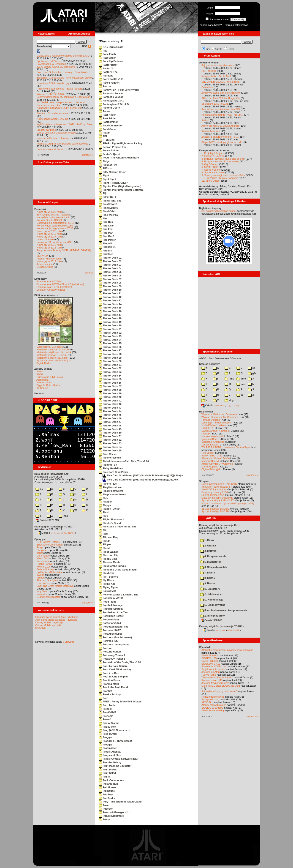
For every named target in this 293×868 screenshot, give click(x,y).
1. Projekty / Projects (213, 153)
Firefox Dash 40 (110, 397)
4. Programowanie (213, 556)
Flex (103, 516)
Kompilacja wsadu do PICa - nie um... (222, 115)
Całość (44, 533)
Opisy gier (41, 539)
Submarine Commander (50, 545)
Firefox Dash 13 (110, 300)
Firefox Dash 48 (110, 426)
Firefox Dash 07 (110, 279)
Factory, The (108, 72)
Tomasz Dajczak (211, 420)
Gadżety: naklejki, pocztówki (217, 498)
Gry (208, 49)
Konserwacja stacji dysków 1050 (55, 226)
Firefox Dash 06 (110, 276)
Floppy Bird (108, 559)
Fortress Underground (114, 644)
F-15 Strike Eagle (111, 47)
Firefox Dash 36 (110, 383)
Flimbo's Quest (110, 523)
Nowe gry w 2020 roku (49, 231)
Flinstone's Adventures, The (118, 527)
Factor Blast (108, 65)
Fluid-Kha (107, 573)
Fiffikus (105, 168)
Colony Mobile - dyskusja (49, 622)
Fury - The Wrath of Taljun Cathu (120, 802)
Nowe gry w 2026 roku (49, 212)
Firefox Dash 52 (110, 440)
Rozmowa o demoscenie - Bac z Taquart (59, 89)
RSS (87, 46)
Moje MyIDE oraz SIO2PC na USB (221, 686)
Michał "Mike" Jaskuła (214, 425)
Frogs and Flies (110, 755)
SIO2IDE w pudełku (212, 708)
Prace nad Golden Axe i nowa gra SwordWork (62, 72)
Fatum (104, 133)
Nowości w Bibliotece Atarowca (54, 138)
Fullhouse (107, 791)
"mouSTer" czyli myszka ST (217, 487)
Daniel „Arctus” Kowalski (215, 431)
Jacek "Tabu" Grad (212, 456)
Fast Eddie (107, 118)
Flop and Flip (109, 555)
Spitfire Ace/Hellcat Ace (50, 572)
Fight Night (107, 179)
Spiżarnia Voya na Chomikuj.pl (53, 360)
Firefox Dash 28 (110, 354)
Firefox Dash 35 (110, 379)
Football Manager (111, 605)
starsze (89, 273)
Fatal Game (107, 129)
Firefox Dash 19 (110, 322)
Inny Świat (42, 591)
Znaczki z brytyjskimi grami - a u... (220, 137)
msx (241, 384)
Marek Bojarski (210, 467)
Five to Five (108, 484)
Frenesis (106, 716)
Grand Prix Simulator (48, 597)
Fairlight (106, 76)
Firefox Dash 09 (110, 286)
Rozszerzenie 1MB (212, 680)
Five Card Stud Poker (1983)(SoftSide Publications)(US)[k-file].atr (144, 475)
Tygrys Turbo (209, 675)
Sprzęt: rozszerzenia (213, 495)
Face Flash (107, 54)
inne (63, 516)
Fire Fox (106, 229)
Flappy (105, 505)
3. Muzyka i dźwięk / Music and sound (223, 159)
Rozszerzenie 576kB (213, 697)
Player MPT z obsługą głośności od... (222, 142)
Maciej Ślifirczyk (210, 461)
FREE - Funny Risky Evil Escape (120, 701)
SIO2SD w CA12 (211, 664)
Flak (103, 498)
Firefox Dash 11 (110, 293)
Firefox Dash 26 (110, 347)
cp (252, 368)
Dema (231, 49)
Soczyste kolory (210, 699)
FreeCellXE (107, 712)
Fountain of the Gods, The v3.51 (120, 662)
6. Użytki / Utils (210, 167)
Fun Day (106, 794)
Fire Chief (107, 226)
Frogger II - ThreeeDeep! (115, 741)
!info (229, 379)
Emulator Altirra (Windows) (51, 290)
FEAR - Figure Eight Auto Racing (120, 143)
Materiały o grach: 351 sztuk (52, 358)
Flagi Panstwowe (111, 491)
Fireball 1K (107, 247)
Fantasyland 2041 (111, 101)
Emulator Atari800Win (49, 281)
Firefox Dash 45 (110, 415)
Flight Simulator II (111, 519)
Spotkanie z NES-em (48, 61)
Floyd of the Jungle (112, 566)
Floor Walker (108, 552)
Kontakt (39, 393)
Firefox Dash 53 (110, 443)
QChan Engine (45, 267)
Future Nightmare (111, 816)
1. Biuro (207, 540)
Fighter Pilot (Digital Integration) (120, 186)
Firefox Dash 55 (110, 450)
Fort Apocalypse (111, 634)
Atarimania (42, 380)
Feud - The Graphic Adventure (119, 158)
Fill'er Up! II (108, 197)
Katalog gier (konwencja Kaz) (52, 474)
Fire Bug (106, 222)
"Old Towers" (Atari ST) (50, 542)
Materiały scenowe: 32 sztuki (53, 349)
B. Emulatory (210, 589)
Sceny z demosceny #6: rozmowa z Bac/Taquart (64, 97)
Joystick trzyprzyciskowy (215, 683)
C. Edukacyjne (211, 594)
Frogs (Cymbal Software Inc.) (118, 759)
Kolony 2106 (44, 567)
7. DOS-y (208, 573)
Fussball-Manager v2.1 (114, 812)
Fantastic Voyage (111, 97)
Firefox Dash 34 (110, 376)
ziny (229, 400)
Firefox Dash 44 (110, 411)
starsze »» (87, 155)
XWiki (40, 374)
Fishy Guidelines (111, 468)
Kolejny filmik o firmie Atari (216, 76)
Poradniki (40, 209)
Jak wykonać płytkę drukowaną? (220, 691)
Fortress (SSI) (109, 641)
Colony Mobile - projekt (48, 625)
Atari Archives (44, 382)
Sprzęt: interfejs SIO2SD (215, 511)
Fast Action (108, 115)
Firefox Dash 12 (110, 297)
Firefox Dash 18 (110, 318)
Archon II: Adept (46, 569)
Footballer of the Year (114, 612)
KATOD (206, 434)
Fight (104, 175)
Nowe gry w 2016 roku (49, 245)
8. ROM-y (208, 578)
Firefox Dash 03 (110, 265)
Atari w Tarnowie (211, 131)
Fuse (104, 805)
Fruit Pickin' (108, 770)
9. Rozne (208, 583)
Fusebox (106, 809)
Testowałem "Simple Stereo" (217, 677)
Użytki (219, 49)
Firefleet (106, 254)
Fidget (104, 161)
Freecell (106, 709)
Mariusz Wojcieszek (213, 436)
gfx (252, 373)
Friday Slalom (109, 723)
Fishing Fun (108, 465)
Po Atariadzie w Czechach (51, 64)
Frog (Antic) (108, 734)
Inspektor (42, 594)
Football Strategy (111, 609)
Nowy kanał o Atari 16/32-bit (52, 119)
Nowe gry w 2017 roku (49, 237)
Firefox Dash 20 (110, 325)
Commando (43, 556)
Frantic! (105, 691)
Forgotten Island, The (114, 627)
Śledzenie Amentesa (213, 442)
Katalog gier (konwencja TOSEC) (54, 527)
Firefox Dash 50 (110, 433)
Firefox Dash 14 (110, 304)
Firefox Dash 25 (110, 343)
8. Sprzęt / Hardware (213, 172)
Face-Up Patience (111, 61)
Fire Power (107, 240)
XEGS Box (208, 702)
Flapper (105, 502)
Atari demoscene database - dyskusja (56, 620)
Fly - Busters (108, 577)
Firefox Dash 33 (110, 372)
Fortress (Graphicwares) (115, 637)
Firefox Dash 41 (110, 401)
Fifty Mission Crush (112, 172)
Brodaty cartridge (46, 130)
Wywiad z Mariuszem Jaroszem (219, 414)
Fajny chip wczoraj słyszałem (218, 65)
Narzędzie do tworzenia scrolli (53, 217)
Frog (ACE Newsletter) (114, 730)
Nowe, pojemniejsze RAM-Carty (219, 484)
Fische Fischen (110, 458)
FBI (103, 136)
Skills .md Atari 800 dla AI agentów (221, 98)
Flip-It (104, 541)
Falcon (105, 86)
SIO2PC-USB (209, 658)
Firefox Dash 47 (110, 422)
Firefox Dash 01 (110, 258)
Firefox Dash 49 (110, 429)
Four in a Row (109, 673)
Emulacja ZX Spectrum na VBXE (55, 242)
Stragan (204, 481)
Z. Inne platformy (213, 616)
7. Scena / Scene (211, 170)
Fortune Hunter (110, 652)
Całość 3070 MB (47, 520)
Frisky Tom (107, 727)
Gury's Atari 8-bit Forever (50, 377)
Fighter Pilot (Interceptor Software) (122, 190)
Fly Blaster (107, 580)
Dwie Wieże (43, 583)
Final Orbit (107, 211)
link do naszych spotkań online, (219, 211)
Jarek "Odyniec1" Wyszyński (217, 464)
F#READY (207, 428)
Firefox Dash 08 (110, 283)
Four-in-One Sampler (113, 677)
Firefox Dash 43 (110, 408)
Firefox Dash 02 (110, 261)
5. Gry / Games (210, 164)
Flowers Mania (109, 562)
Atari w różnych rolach (214, 705)
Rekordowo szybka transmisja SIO (221, 109)
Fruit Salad (107, 773)
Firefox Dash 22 (110, 333)
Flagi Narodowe (110, 487)
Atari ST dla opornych (49, 259)
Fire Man (106, 233)
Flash (104, 512)
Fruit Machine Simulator (115, 766)
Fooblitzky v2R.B (111, 598)
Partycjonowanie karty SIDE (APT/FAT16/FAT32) (64, 250)
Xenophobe (43, 561)
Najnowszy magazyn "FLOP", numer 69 (59, 108)
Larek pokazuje (45, 239)
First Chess (108, 454)
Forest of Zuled (110, 623)
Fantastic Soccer (111, 93)
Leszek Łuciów (210, 445)
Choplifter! (42, 550)
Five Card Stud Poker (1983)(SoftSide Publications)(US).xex (140, 480)
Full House (107, 787)
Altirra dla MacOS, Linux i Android (220, 126)
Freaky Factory (110, 694)
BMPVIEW (43, 256)
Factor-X (106, 68)
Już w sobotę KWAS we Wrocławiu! (56, 67)
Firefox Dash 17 (110, 315)
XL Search (42, 388)
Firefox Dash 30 (110, 361)
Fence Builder (109, 150)
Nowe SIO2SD (210, 661)
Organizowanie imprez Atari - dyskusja (57, 617)
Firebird (105, 251)
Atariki (40, 371)
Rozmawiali (206, 412)
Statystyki (41, 628)
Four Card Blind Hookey (115, 669)
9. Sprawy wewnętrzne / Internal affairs (223, 175)
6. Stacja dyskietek (214, 567)
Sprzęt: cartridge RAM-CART (218, 500)
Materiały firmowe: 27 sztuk (52, 355)
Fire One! (106, 236)
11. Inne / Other (210, 181)
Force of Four (109, 620)
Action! (205, 120)
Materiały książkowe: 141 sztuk (54, 352)
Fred (103, 698)
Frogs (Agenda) (110, 752)
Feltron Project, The (113, 147)
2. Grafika (208, 546)
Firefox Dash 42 (110, 404)
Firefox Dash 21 (110, 329)
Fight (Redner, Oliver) (114, 183)
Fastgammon (109, 122)
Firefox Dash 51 (110, 436)
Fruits (104, 777)
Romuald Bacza (210, 439)
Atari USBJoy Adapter (214, 489)
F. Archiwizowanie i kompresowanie (224, 610)
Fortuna (105, 648)
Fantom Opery (109, 108)
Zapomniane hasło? (211, 25)
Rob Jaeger (208, 453)
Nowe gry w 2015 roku (49, 248)
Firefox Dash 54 (110, 447)
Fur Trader (107, 798)
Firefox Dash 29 (110, 358)
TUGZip (72, 533)
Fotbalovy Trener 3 (112, 659)
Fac (103, 51)
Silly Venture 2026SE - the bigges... (221, 82)
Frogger (106, 737)
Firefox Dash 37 (110, 386)
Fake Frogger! (109, 83)
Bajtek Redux (44, 363)
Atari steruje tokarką (213, 710)
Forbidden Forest (111, 616)
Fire (103, 218)
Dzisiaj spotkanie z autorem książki (56, 133)
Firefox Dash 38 (110, 390)
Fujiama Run (108, 784)
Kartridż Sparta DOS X (49, 220)
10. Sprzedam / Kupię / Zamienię (220, 178)
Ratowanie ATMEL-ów (214, 666)
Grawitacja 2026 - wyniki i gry (53, 83)
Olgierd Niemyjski (211, 469)
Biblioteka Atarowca (46, 295)
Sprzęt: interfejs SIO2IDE (216, 509)
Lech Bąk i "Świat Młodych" (217, 423)
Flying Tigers (109, 587)
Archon (41, 578)
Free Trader (108, 705)
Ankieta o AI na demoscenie (52, 113)
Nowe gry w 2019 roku (49, 234)
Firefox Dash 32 (110, 368)
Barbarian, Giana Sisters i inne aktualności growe (64, 78)
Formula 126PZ (110, 630)
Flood (104, 548)
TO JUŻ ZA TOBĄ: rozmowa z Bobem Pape (226, 447)
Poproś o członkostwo (236, 25)
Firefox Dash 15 (110, 308)
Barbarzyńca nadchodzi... (51, 149)
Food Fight (107, 602)
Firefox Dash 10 (110, 290)
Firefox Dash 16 (110, 311)
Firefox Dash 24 (110, 340)
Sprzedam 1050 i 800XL (215, 104)
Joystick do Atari (210, 672)
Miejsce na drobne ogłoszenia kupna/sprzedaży (228, 503)
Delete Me (207, 87)
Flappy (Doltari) (110, 509)
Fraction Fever (109, 680)
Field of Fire (108, 165)
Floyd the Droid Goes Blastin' (118, 570)
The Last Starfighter (48, 580)
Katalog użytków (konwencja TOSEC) (221, 626)
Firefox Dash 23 (110, 336)
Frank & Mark (109, 684)
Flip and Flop (109, 537)
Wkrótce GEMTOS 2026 (50, 94)
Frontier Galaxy (110, 762)
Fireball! (106, 243)
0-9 (39, 489)
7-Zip (64, 533)
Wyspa (41, 575)
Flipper (105, 544)
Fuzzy (104, 819)
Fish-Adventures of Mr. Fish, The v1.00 (124, 461)
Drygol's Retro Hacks (48, 385)
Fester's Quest (109, 154)
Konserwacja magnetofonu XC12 (55, 228)
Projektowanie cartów (213, 669)
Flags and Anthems (112, 494)
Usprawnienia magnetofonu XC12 (56, 223)
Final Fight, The (110, 201)
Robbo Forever (45, 564)
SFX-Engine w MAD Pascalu (53, 215)
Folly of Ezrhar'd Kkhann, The (118, 595)
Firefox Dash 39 (110, 393)
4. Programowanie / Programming (220, 161)
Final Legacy (108, 208)
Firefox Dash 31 (110, 365)
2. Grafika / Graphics (213, 156)
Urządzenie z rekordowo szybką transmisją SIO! (63, 56)
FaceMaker (107, 58)
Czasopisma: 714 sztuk (50, 347)
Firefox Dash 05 (110, 272)
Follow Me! (107, 591)
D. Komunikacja (212, 600)
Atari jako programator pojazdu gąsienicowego (62, 144)
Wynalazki (205, 647)
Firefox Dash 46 (110, 418)
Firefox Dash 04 (110, 268)
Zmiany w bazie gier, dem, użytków (221, 93)
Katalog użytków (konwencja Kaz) (219, 525)
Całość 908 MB (212, 620)
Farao (104, 111)
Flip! (103, 534)
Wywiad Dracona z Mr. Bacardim (220, 417)
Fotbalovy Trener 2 (112, 655)
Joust (40, 553)
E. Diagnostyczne (213, 605)
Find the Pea (108, 215)
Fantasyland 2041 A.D (114, 104)
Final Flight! (108, 204)
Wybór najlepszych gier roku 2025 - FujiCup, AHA (64, 124)
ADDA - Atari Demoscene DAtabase (220, 358)
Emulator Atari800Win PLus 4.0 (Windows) (60, 284)
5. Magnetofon (211, 562)
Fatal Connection (111, 126)
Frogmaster (108, 748)
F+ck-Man (107, 140)
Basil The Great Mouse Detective (55, 586)
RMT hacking (209, 71)
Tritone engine (45, 264)
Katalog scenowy (209, 364)
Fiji (103, 193)
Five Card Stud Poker (113, 472)
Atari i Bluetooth (210, 655)
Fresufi (105, 719)
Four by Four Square (113, 666)
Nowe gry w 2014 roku (49, 261)
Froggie (105, 745)
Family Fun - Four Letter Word (119, 90)
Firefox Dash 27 (110, 350)
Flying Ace (107, 584)
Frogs (40, 547)
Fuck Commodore (111, 780)
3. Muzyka (208, 551)
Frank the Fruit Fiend (113, 687)
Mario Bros (43, 558)
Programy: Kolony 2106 (215, 492)
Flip (103, 530)
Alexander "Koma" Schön (216, 458)
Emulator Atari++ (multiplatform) (54, 287)
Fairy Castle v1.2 (111, 79)
